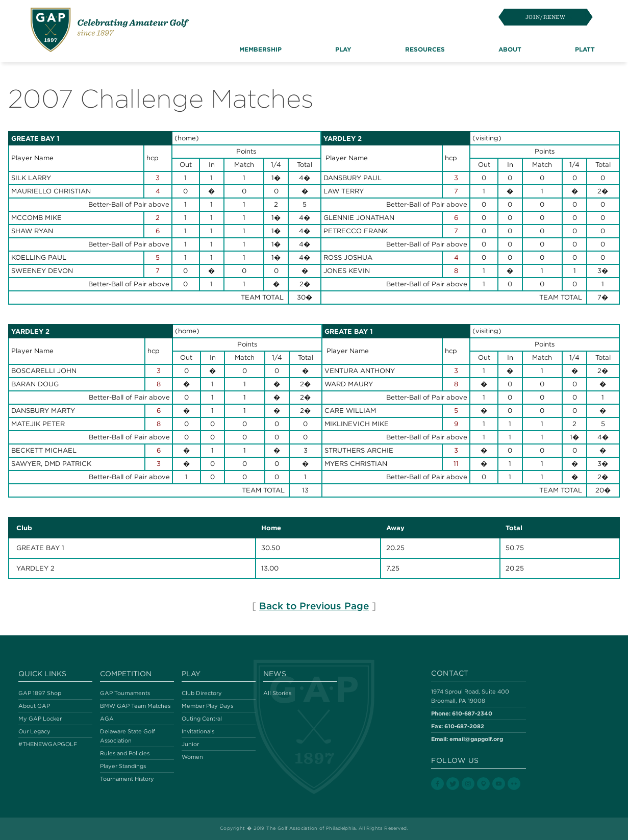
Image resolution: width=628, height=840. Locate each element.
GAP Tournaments (125, 693)
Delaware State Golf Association (128, 736)
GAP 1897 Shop (40, 693)
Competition (126, 674)
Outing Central (202, 719)
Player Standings (123, 766)
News (275, 674)
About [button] (510, 49)
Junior (190, 744)
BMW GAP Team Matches (135, 706)
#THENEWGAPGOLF (48, 744)
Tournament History (127, 779)
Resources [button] (425, 49)
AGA (107, 719)
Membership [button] (260, 49)
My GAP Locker (40, 719)
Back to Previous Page (314, 606)
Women (192, 757)
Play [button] (343, 49)
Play (191, 674)
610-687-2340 (472, 713)
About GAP (34, 706)
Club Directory (202, 693)
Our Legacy (34, 731)
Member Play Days (207, 706)
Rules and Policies (125, 753)
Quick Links (42, 674)
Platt (585, 49)
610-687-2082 (464, 726)
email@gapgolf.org (476, 739)
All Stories (277, 693)
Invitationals (198, 731)
